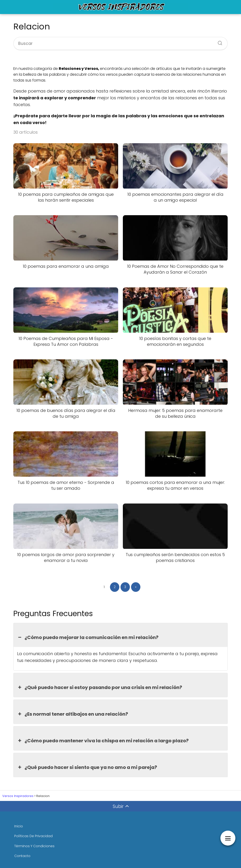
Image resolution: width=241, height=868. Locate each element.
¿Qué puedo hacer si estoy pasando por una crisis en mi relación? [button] (100, 687)
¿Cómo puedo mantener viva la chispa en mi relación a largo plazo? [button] (103, 741)
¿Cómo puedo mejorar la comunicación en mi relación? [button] (88, 637)
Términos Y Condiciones (34, 846)
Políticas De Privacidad (33, 836)
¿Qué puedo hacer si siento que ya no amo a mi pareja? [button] (87, 767)
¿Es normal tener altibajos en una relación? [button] (73, 714)
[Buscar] (218, 42)
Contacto (22, 856)
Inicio (19, 826)
